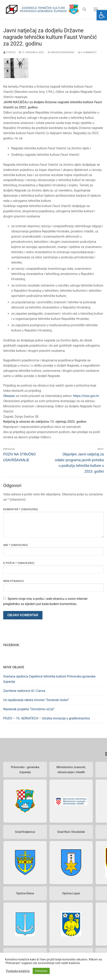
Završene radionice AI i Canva (24, 691)
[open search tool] (84, 9)
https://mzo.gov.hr (86, 396)
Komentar (21, 509)
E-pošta (19, 563)
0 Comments (87, 52)
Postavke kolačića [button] (18, 971)
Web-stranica (14, 581)
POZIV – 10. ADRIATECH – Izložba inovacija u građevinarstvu (47, 718)
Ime (16, 545)
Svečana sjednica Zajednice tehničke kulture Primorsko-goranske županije (49, 679)
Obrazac (9, 396)
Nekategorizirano (61, 52)
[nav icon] (96, 10)
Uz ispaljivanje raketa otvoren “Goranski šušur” (36, 700)
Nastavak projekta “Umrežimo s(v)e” (29, 709)
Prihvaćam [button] (41, 971)
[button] (102, 15)
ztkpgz (9, 52)
